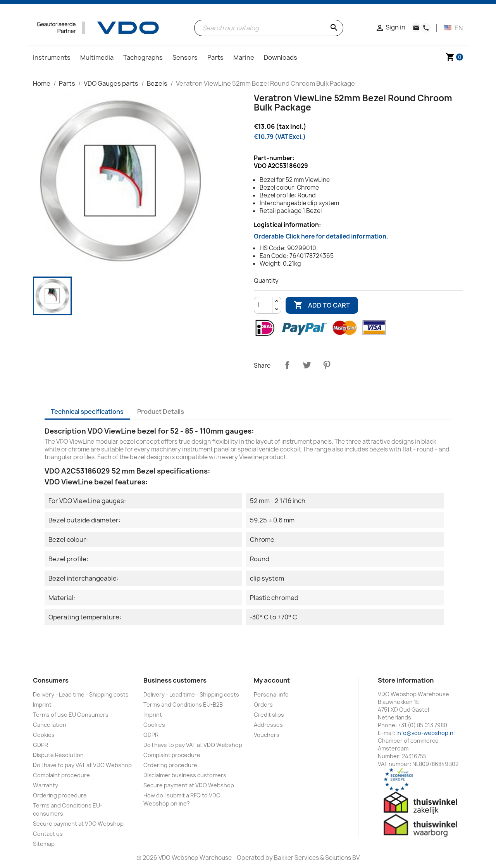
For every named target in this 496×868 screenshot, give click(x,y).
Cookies (44, 735)
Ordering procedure (60, 795)
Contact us (48, 834)
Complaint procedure (61, 775)
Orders (263, 705)
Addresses (268, 725)
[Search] (269, 28)
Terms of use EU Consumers (71, 715)
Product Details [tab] (161, 412)
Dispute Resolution (58, 755)
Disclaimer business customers (185, 775)
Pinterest (327, 365)
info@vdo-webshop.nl (425, 733)
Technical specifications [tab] (87, 412)
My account (272, 680)
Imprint (42, 705)
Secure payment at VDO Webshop (78, 824)
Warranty (46, 785)
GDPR (40, 745)
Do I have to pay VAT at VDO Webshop (82, 765)
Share (287, 365)
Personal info (271, 694)
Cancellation (50, 725)
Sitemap (44, 844)
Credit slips (269, 715)
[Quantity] (263, 305)
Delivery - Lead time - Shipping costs (81, 694)
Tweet (307, 365)
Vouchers (267, 735)
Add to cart (322, 305)
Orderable (321, 236)
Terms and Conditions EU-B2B (183, 705)
